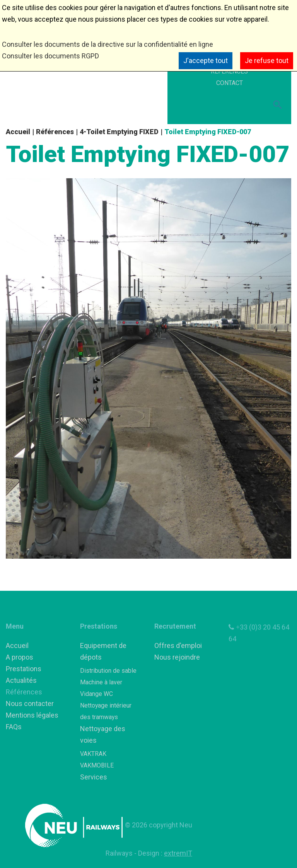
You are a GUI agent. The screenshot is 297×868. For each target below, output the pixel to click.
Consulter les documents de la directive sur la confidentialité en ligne (108, 44)
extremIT (178, 853)
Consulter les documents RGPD (50, 56)
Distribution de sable (108, 671)
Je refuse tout (267, 61)
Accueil (18, 132)
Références (55, 132)
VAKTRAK (93, 754)
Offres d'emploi (178, 645)
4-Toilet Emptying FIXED (119, 132)
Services (94, 777)
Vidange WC (96, 694)
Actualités (21, 680)
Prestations (24, 669)
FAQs (14, 727)
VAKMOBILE (97, 765)
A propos (20, 657)
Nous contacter (30, 703)
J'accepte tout (206, 61)
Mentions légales (32, 715)
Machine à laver (101, 682)
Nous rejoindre (177, 657)
